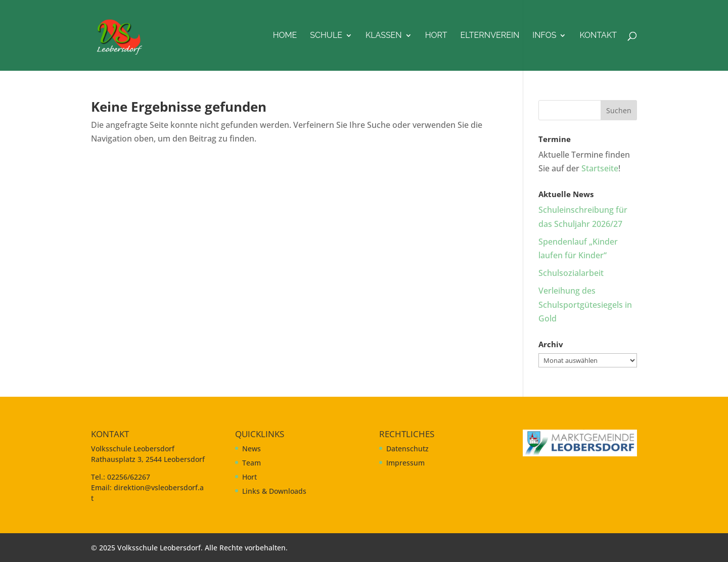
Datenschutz (407, 449)
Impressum (405, 463)
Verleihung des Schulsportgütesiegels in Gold (585, 304)
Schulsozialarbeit (571, 273)
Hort (436, 36)
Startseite (600, 168)
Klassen (384, 36)
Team (252, 463)
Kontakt (598, 36)
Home (285, 36)
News (252, 449)
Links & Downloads (274, 491)
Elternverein (490, 36)
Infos (544, 36)
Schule (326, 36)
